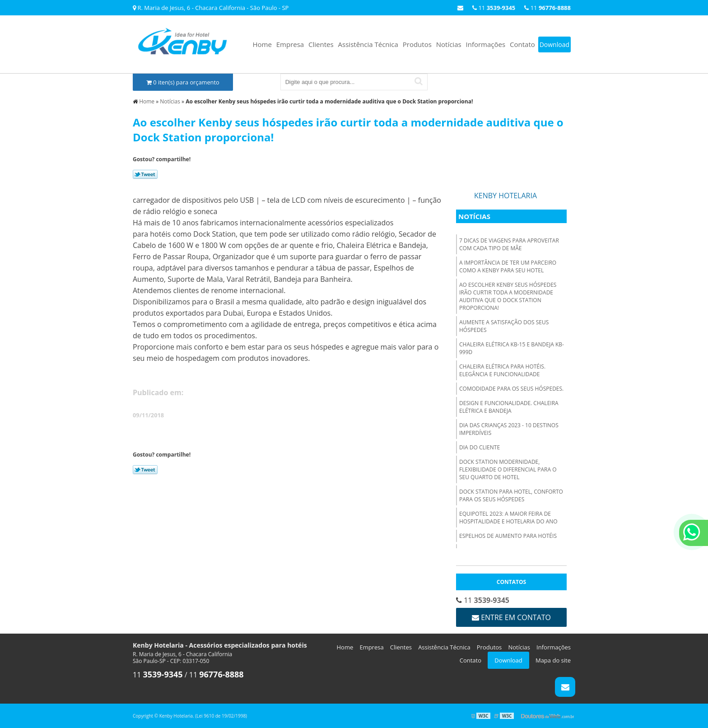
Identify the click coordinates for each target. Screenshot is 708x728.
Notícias (449, 44)
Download (554, 44)
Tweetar (145, 174)
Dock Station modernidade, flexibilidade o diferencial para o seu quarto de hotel (508, 469)
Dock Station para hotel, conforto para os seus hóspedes (511, 495)
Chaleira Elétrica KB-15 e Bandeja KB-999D (512, 348)
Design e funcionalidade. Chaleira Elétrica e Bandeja (509, 407)
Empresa (290, 44)
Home (262, 44)
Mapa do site (553, 660)
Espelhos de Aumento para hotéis (508, 536)
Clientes (321, 44)
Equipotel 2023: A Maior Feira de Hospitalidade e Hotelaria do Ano (508, 518)
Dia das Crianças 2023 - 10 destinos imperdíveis (509, 429)
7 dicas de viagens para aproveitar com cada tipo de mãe (509, 244)
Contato (522, 44)
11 (547, 8)
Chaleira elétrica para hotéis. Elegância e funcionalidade (502, 370)
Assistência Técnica (368, 44)
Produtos (417, 44)
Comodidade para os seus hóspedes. (511, 389)
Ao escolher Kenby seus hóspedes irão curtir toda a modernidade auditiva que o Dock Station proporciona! (508, 296)
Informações (486, 44)
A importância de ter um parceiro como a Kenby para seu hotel (508, 266)
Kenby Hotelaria (505, 196)
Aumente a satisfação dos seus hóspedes (504, 326)
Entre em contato (511, 617)
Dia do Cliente (480, 447)
